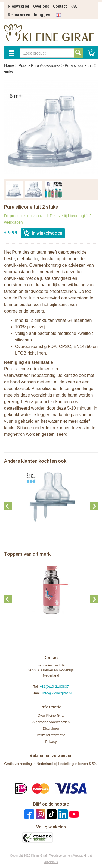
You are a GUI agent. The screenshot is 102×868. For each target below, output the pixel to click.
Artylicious (51, 862)
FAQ (74, 6)
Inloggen (42, 15)
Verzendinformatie (51, 735)
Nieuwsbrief (19, 6)
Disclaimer (51, 729)
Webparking (81, 855)
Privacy (51, 742)
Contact (60, 6)
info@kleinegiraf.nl (57, 693)
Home (9, 65)
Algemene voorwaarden (51, 722)
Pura (23, 65)
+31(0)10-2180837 (54, 687)
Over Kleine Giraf (51, 715)
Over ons (41, 6)
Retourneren (19, 15)
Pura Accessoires (46, 65)
